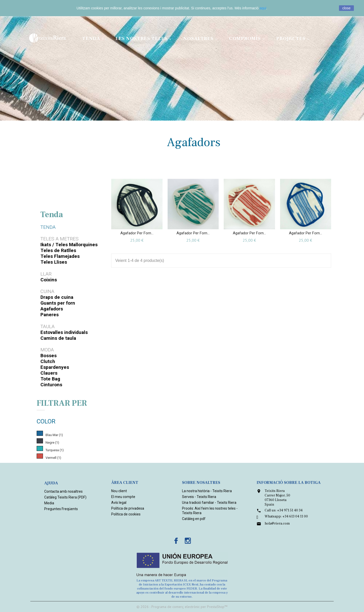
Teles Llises (54, 262)
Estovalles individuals (64, 332)
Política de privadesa (128, 508)
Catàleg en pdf (194, 519)
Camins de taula (58, 338)
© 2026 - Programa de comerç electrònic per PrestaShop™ (182, 607)
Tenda (94, 39)
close (346, 8)
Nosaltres (201, 39)
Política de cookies (126, 514)
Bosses (49, 356)
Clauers (49, 373)
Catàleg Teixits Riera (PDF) (65, 497)
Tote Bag (50, 379)
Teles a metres (60, 239)
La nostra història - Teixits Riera (207, 491)
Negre (52, 443)
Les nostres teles (144, 39)
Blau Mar (54, 435)
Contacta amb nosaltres (63, 491)
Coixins (49, 280)
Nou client (119, 491)
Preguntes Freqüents (61, 509)
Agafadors (52, 309)
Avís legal (119, 503)
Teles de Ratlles (58, 250)
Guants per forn (58, 303)
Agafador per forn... (137, 233)
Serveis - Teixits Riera (199, 497)
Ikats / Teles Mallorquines (69, 245)
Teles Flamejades (60, 256)
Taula (48, 326)
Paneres (50, 315)
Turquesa (55, 450)
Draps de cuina (57, 297)
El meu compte (123, 497)
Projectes (294, 39)
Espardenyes (55, 367)
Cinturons (51, 385)
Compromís (248, 39)
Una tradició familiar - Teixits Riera (209, 503)
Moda (47, 350)
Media (49, 503)
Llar (46, 274)
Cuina (47, 291)
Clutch (48, 361)
